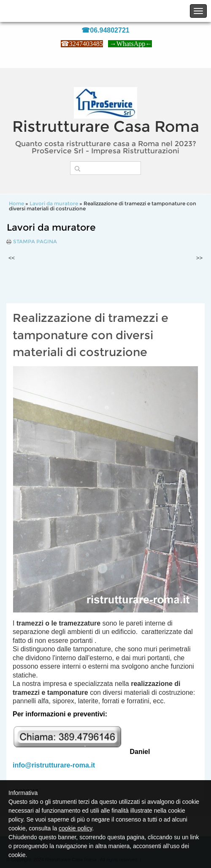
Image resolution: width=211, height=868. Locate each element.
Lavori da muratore (54, 203)
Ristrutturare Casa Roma (106, 126)
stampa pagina (35, 242)
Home (16, 203)
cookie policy (75, 828)
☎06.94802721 (105, 30)
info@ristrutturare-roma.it (54, 765)
